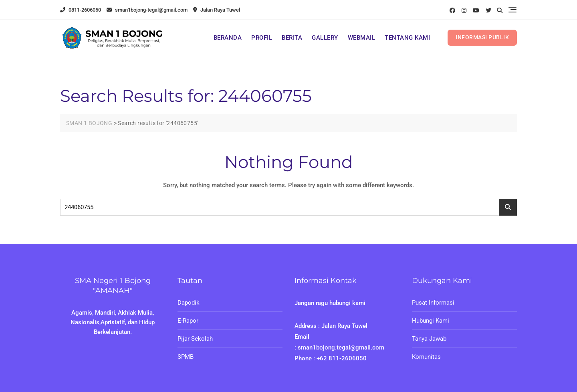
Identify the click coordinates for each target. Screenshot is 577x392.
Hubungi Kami (431, 321)
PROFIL (262, 38)
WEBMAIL (362, 38)
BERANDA (228, 38)
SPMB (186, 357)
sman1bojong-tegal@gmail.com (147, 10)
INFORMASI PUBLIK (482, 37)
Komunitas (426, 357)
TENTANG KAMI (407, 38)
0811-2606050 (81, 10)
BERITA (292, 38)
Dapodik (189, 303)
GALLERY (325, 38)
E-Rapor (188, 321)
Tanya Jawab (429, 339)
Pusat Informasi (433, 303)
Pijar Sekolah (195, 339)
